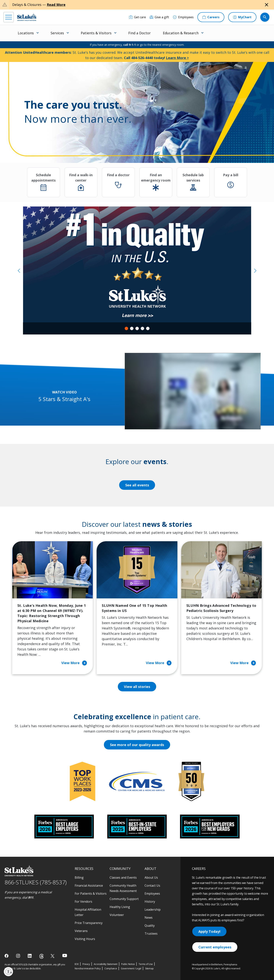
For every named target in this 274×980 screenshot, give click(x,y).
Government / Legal (131, 968)
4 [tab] (142, 328)
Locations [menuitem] (26, 33)
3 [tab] (137, 328)
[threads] (42, 956)
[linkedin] (30, 956)
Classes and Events (123, 878)
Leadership (153, 910)
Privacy (86, 964)
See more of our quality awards (137, 745)
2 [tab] (132, 328)
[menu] (9, 17)
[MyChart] (242, 17)
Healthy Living (120, 907)
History (150, 902)
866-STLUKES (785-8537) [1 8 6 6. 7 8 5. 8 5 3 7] (36, 882)
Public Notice (128, 964)
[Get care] (137, 17)
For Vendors (83, 902)
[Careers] (211, 17)
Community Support (124, 899)
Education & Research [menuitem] (181, 33)
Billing (79, 878)
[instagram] (18, 956)
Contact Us (152, 886)
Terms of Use (146, 964)
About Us (151, 878)
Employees (152, 894)
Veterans (81, 931)
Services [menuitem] (57, 33)
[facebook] (7, 956)
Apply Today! (209, 931)
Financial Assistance (89, 886)
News (149, 918)
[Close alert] (267, 5)
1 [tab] (126, 328)
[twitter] (53, 956)
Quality (150, 926)
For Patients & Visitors (91, 894)
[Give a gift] (159, 17)
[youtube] (65, 956)
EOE (77, 964)
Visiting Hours (85, 939)
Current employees (215, 947)
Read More (56, 5)
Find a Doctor (139, 33)
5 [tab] (148, 328)
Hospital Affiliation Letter (88, 912)
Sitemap (149, 968)
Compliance (111, 968)
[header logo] (27, 17)
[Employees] (183, 17)
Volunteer (117, 915)
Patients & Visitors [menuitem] (96, 33)
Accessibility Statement (106, 964)
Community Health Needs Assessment (123, 888)
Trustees (151, 934)
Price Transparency (89, 923)
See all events (137, 485)
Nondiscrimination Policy (88, 968)
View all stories (137, 687)
